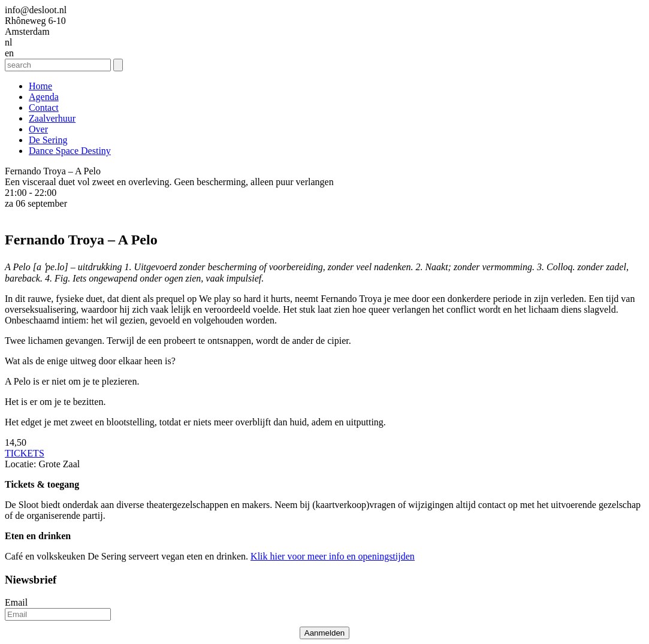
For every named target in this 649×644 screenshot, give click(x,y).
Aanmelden (324, 633)
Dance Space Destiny (70, 151)
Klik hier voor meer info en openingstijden (333, 556)
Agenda (44, 97)
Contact (44, 108)
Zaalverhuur (52, 118)
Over (38, 129)
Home (40, 86)
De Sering (48, 140)
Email (16, 602)
